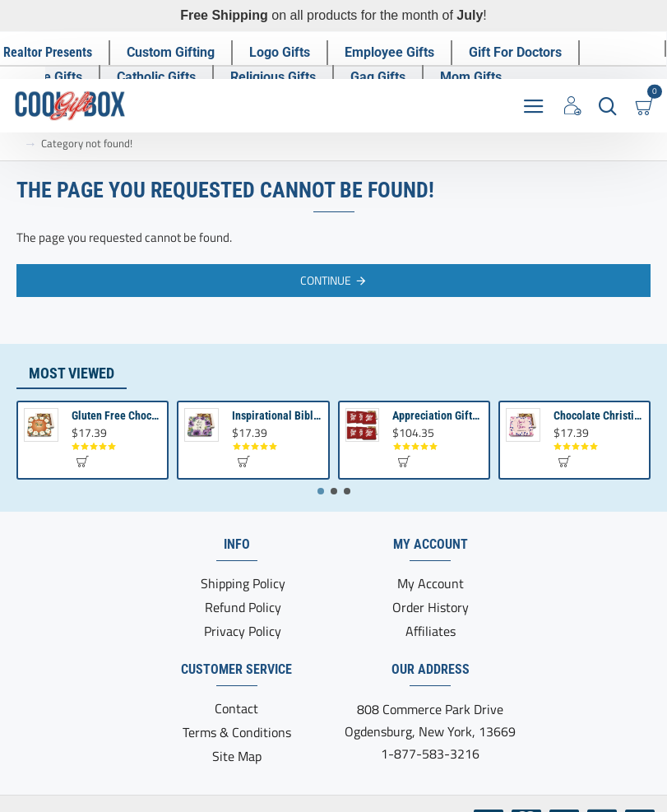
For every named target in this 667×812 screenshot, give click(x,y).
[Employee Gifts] (390, 52)
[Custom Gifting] (171, 52)
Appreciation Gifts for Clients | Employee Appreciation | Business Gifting (437, 415)
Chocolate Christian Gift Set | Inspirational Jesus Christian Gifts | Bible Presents (598, 415)
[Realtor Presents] (49, 52)
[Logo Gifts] (280, 52)
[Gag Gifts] (379, 77)
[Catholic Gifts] (157, 77)
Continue (326, 279)
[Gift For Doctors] (516, 52)
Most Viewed (72, 373)
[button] (82, 461)
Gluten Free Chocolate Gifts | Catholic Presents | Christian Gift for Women (116, 415)
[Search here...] (607, 105)
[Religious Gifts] (274, 77)
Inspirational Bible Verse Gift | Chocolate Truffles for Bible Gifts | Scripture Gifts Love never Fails (277, 415)
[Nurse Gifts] (50, 77)
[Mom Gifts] (472, 77)
